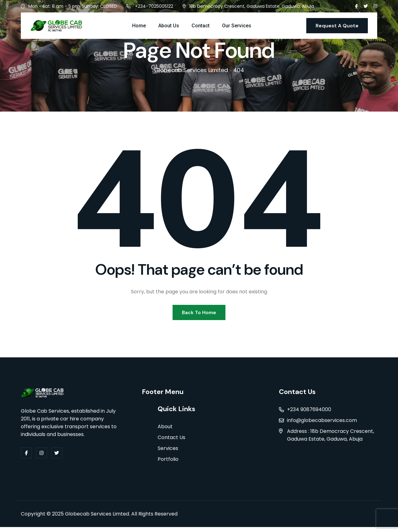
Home (139, 26)
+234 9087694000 (309, 414)
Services (168, 453)
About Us (169, 26)
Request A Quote (337, 26)
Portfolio (168, 464)
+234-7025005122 (154, 6)
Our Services (237, 26)
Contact (201, 26)
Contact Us (171, 442)
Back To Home (199, 316)
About (165, 431)
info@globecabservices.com (322, 425)
